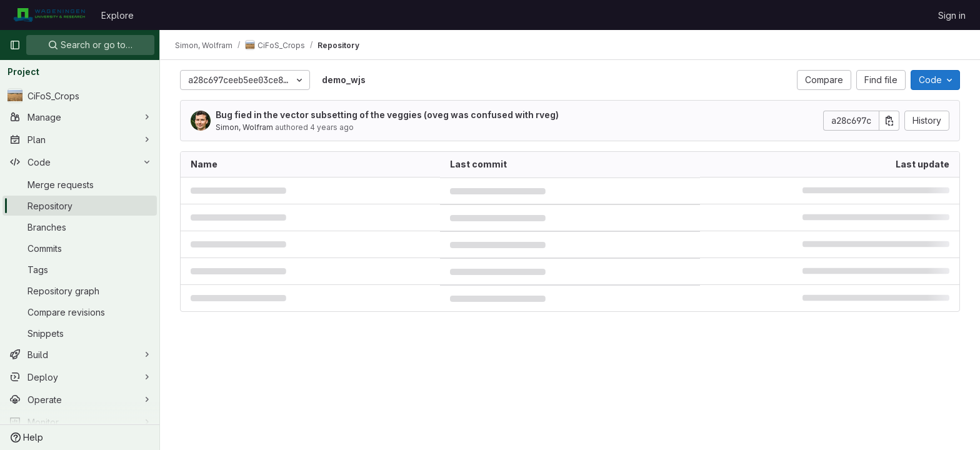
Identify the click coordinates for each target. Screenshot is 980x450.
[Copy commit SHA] (889, 121)
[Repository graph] (80, 291)
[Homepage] (49, 15)
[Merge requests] (80, 184)
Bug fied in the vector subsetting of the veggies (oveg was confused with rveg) (387, 115)
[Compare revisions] (80, 312)
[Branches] (80, 227)
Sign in (952, 15)
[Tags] (80, 269)
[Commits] (80, 248)
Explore (117, 15)
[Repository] (80, 206)
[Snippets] (80, 333)
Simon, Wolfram (244, 127)
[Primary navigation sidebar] (15, 45)
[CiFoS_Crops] (80, 96)
